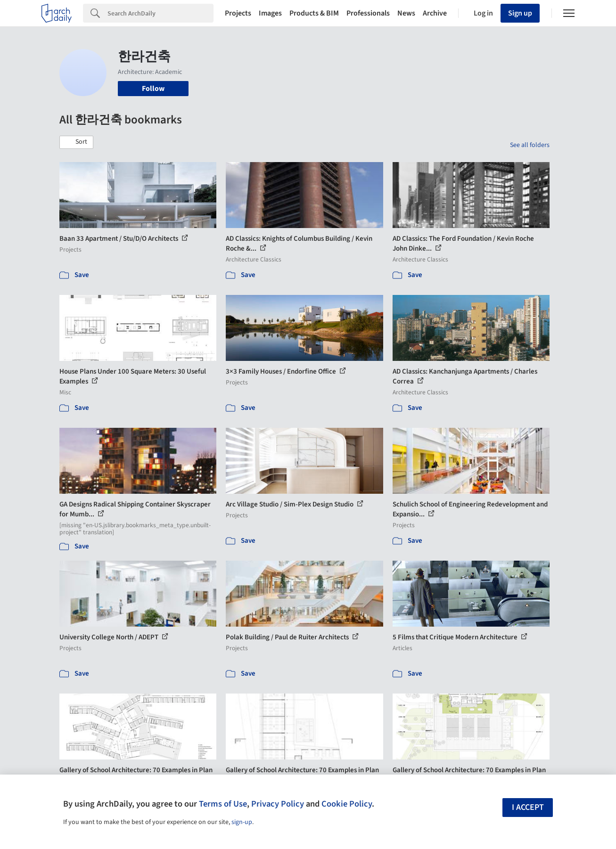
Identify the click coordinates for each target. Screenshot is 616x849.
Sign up (520, 13)
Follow (153, 89)
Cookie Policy (347, 804)
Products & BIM (314, 13)
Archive (435, 13)
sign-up (242, 822)
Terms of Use (223, 804)
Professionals (368, 13)
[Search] (160, 13)
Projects (238, 13)
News (406, 13)
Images (270, 13)
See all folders (530, 145)
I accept (528, 807)
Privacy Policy (278, 804)
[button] (76, 142)
